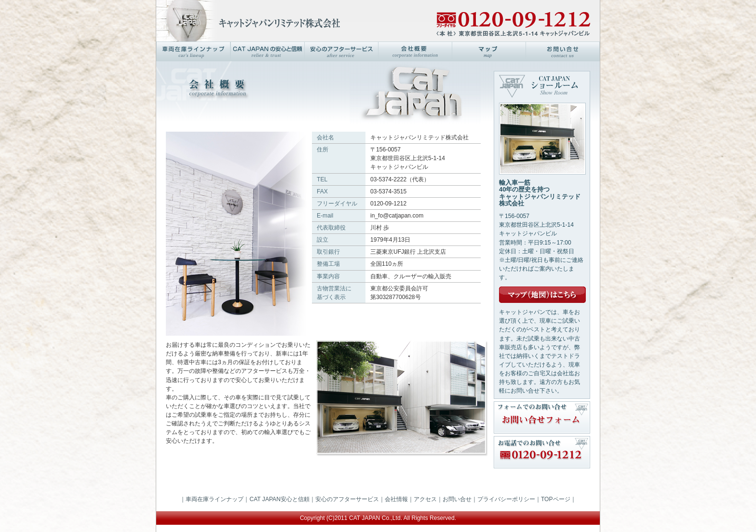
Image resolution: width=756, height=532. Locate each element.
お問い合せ (457, 499)
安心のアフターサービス (347, 499)
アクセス (425, 499)
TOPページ (556, 499)
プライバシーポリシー (506, 499)
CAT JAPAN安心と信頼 (279, 499)
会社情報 (396, 499)
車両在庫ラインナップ (215, 499)
